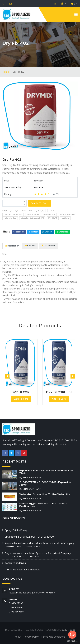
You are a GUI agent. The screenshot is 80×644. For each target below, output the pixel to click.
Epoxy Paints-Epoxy (16, 530)
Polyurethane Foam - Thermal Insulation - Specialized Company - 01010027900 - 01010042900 (40, 545)
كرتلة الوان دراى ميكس (68, 214)
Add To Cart (40, 203)
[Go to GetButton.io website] (72, 641)
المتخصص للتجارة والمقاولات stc (32, 218)
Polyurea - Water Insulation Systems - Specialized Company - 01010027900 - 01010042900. (39, 555)
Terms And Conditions (53, 637)
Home (6, 72)
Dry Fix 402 (12, 160)
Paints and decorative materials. (23, 569)
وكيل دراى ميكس (49, 214)
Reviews (30, 246)
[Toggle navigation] (76, 15)
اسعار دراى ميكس (10, 218)
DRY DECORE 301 (59, 392)
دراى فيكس (40, 211)
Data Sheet (48, 246)
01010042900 (16, 607)
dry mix (52, 211)
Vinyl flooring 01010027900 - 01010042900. (30, 537)
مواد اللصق (65, 218)
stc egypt (53, 218)
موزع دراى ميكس (33, 214)
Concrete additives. (16, 563)
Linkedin (47, 232)
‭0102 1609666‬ (16, 612)
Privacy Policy (31, 637)
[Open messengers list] (72, 635)
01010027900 (16, 603)
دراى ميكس (14, 211)
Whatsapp (62, 232)
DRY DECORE (21, 392)
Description (12, 246)
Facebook (19, 232)
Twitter (33, 232)
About (18, 637)
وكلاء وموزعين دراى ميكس (13, 214)
